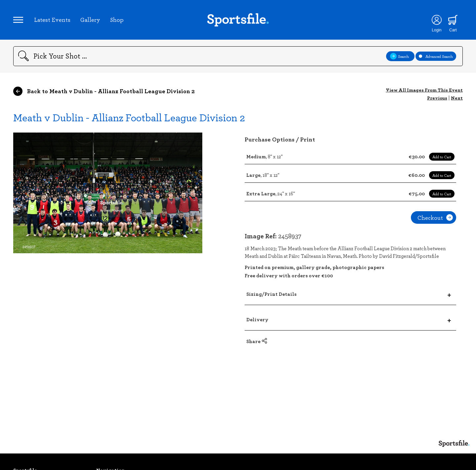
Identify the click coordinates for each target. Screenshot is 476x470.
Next (457, 98)
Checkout (435, 217)
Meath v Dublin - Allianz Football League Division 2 (129, 117)
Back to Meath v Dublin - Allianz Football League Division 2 (104, 91)
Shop (117, 20)
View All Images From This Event (424, 90)
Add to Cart (442, 157)
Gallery (90, 20)
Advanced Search (436, 56)
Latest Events (52, 20)
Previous (437, 98)
